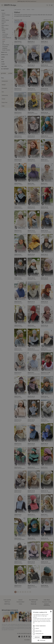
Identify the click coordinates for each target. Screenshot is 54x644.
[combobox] (51, 612)
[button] (42, 640)
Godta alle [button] (47, 637)
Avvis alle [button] (37, 637)
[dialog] (42, 626)
